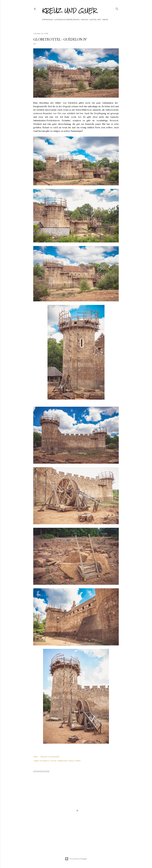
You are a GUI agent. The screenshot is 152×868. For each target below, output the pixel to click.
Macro (85, 20)
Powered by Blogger (76, 859)
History (71, 761)
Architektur (44, 761)
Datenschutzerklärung (67, 20)
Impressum (48, 20)
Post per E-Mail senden (50, 757)
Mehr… (106, 20)
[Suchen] (117, 8)
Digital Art (95, 20)
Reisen (78, 761)
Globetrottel (62, 761)
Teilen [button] (36, 757)
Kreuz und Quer (69, 11)
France (53, 761)
